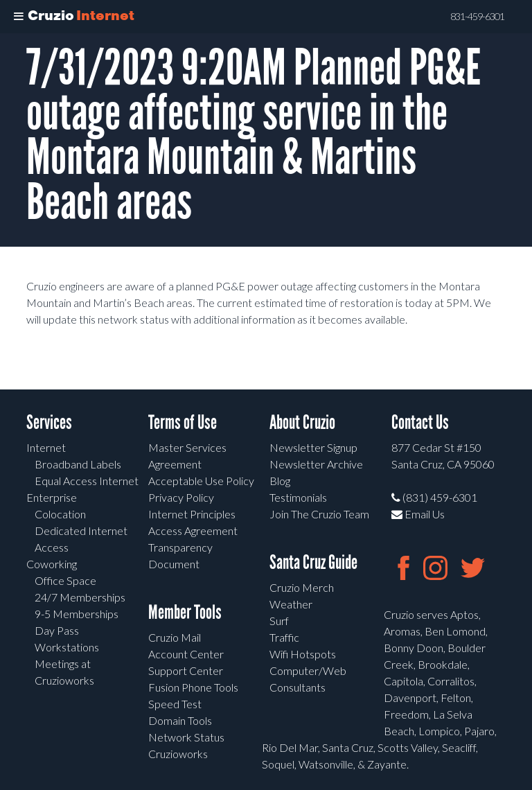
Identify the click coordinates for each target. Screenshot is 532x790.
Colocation (60, 514)
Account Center (186, 654)
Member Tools (185, 612)
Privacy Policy (181, 497)
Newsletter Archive (316, 464)
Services (49, 422)
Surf (279, 621)
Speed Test (175, 704)
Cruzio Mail (175, 637)
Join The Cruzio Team (319, 514)
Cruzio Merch (302, 587)
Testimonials (298, 497)
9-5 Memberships (77, 614)
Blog (280, 481)
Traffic (284, 637)
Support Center (186, 670)
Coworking (52, 564)
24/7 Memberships (80, 597)
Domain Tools (180, 720)
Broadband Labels (78, 464)
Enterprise (52, 497)
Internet (46, 447)
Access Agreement (193, 530)
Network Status (186, 737)
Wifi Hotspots (303, 654)
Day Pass (57, 630)
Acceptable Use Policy (201, 481)
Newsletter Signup (313, 447)
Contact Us (420, 422)
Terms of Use (183, 422)
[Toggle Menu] (19, 17)
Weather (291, 604)
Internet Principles (192, 514)
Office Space (65, 580)
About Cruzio (302, 422)
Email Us (418, 514)
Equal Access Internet (87, 481)
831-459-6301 (477, 17)
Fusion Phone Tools (193, 687)
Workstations (67, 647)
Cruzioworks (178, 754)
